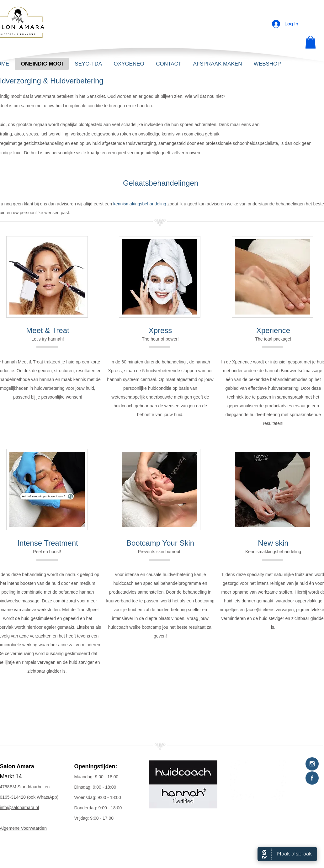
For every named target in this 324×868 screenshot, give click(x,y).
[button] (311, 42)
